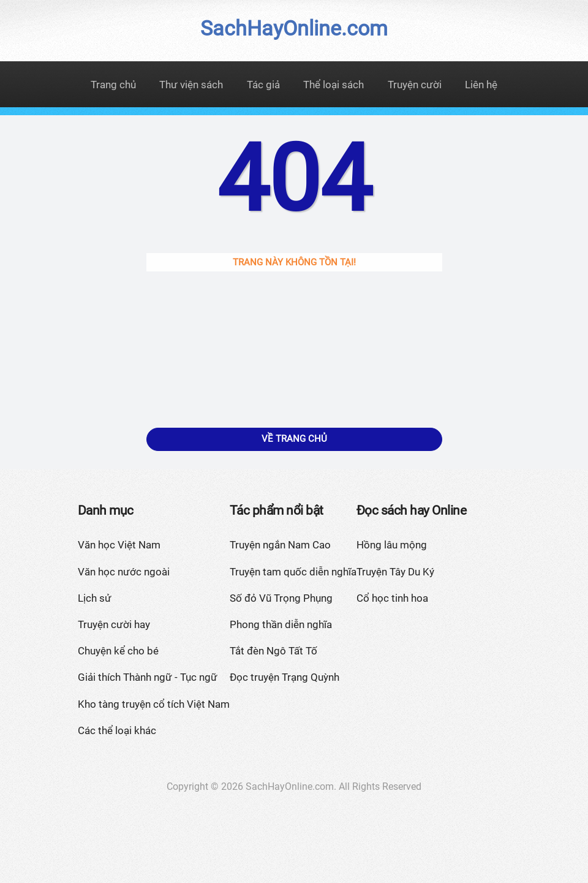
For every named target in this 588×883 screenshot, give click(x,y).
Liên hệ (481, 85)
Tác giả (263, 85)
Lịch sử (95, 598)
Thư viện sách (191, 85)
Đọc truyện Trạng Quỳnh (285, 677)
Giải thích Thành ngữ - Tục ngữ (148, 677)
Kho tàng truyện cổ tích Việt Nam (154, 704)
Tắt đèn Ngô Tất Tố (273, 651)
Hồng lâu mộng (392, 545)
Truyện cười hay (114, 624)
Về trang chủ (294, 439)
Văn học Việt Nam (119, 545)
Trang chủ (113, 85)
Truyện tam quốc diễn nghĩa (293, 572)
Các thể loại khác (117, 730)
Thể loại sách (334, 85)
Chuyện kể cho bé (118, 651)
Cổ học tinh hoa (392, 598)
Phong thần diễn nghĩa (281, 624)
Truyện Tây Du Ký (395, 572)
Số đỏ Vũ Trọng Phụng (281, 598)
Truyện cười (415, 85)
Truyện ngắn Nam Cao (280, 545)
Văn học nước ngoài (124, 572)
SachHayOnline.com (294, 28)
